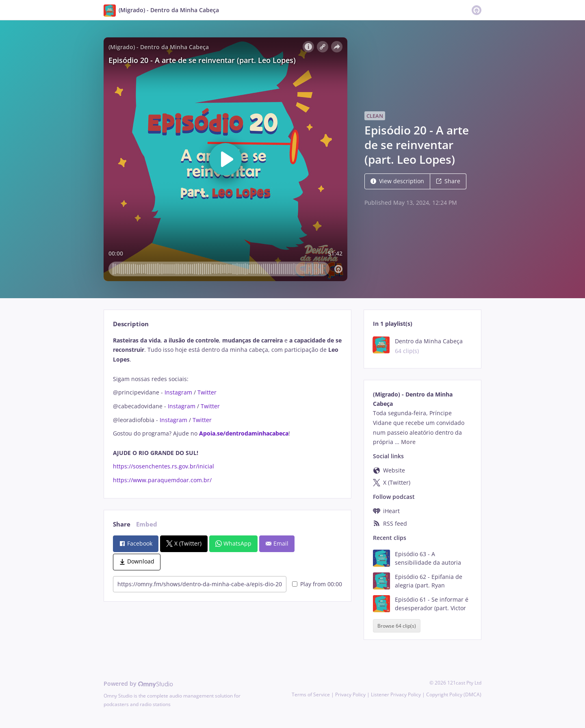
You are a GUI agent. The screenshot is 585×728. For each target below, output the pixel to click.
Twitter (207, 392)
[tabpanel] (227, 410)
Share (448, 181)
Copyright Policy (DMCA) (454, 694)
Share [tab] (122, 524)
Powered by (138, 684)
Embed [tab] (147, 524)
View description (397, 181)
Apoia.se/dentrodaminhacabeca (244, 433)
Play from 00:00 (317, 584)
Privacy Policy (350, 694)
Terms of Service (311, 694)
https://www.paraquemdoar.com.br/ (162, 480)
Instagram (178, 392)
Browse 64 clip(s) (397, 626)
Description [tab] (131, 324)
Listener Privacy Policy (396, 694)
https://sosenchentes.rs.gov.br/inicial (164, 466)
